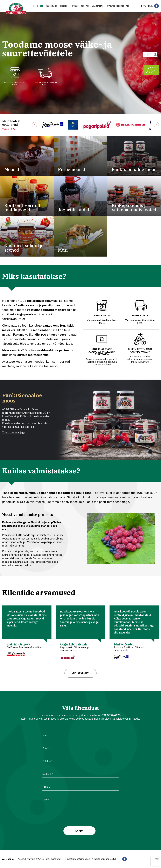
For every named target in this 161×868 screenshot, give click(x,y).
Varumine (98, 6)
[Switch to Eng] (144, 6)
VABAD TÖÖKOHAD (118, 6)
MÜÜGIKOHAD (80, 6)
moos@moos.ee (82, 859)
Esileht (38, 6)
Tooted (65, 6)
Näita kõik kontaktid (105, 859)
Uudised (52, 6)
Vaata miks (9, 129)
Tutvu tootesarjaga (14, 432)
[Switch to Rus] (150, 6)
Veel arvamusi (80, 673)
